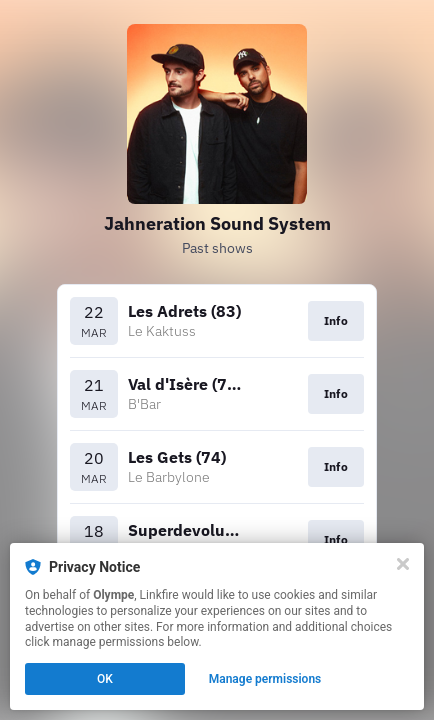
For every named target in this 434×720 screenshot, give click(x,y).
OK (105, 679)
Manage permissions (265, 679)
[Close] (403, 564)
